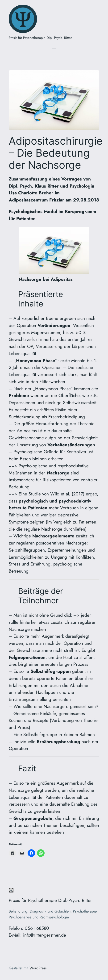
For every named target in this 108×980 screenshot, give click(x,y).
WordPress (38, 968)
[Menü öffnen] (54, 48)
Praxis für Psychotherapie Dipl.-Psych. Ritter (40, 38)
